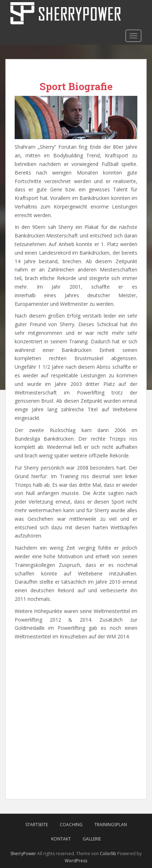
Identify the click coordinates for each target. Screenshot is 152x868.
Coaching (71, 825)
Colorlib (108, 854)
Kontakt (61, 839)
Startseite (37, 825)
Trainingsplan (111, 825)
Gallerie (92, 839)
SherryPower (23, 854)
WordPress (76, 861)
